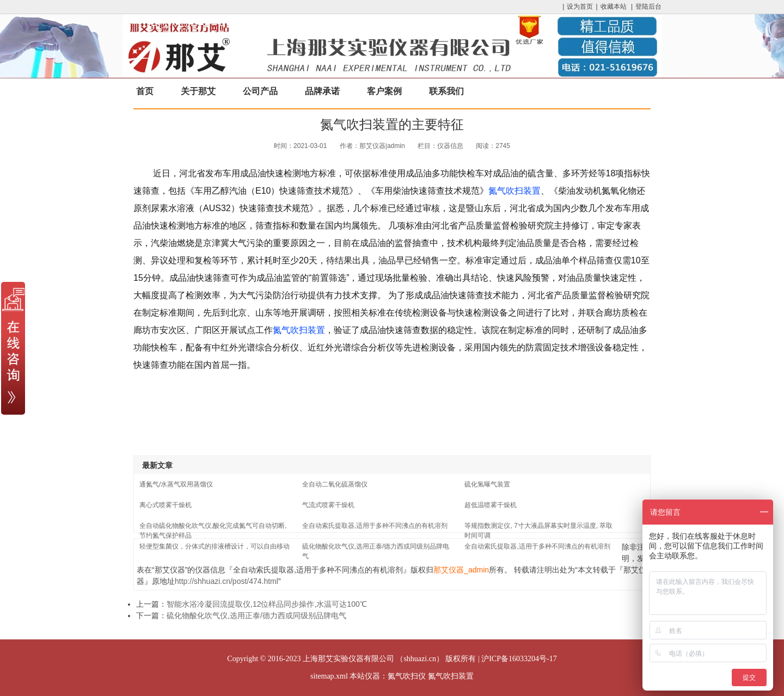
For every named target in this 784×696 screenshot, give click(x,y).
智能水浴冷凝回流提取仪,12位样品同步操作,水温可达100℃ (267, 604)
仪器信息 (450, 146)
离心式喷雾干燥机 (166, 505)
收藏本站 (614, 7)
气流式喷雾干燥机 (328, 505)
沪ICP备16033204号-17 (519, 659)
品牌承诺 (322, 91)
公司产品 (260, 91)
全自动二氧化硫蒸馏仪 (335, 484)
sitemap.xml (329, 676)
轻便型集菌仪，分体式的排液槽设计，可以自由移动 (215, 546)
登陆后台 (648, 7)
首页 (145, 91)
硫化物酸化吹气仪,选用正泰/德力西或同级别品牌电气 (256, 615)
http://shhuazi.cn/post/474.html (226, 581)
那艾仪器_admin (461, 570)
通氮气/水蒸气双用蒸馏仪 (176, 484)
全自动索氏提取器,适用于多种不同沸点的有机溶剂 (375, 526)
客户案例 (384, 91)
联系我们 (446, 91)
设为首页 (580, 7)
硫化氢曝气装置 (487, 484)
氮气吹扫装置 (514, 191)
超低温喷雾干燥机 (491, 505)
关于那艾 (198, 91)
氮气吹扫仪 (407, 676)
